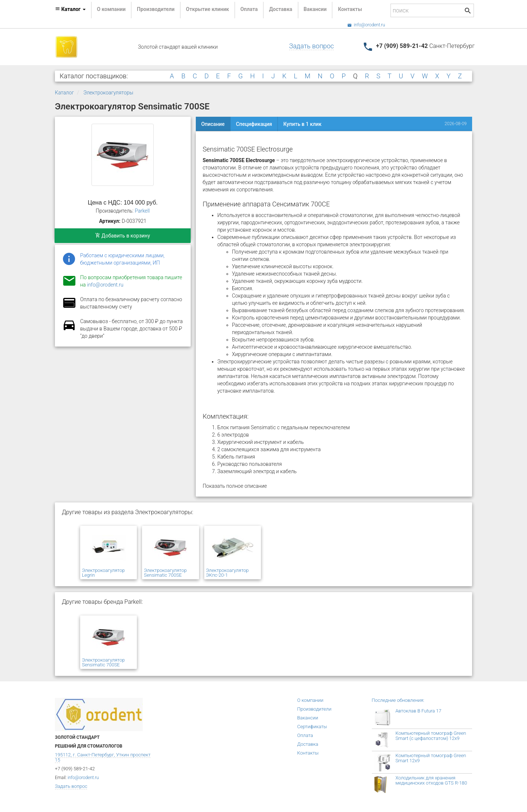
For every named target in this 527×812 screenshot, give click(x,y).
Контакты (350, 9)
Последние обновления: (398, 700)
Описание (213, 124)
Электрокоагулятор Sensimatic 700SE (165, 573)
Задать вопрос (311, 46)
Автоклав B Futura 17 (418, 711)
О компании (111, 9)
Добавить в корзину (123, 236)
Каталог (64, 93)
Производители (156, 9)
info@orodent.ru (366, 25)
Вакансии (315, 9)
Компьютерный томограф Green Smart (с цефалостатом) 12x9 (431, 736)
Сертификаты (312, 727)
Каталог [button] (70, 9)
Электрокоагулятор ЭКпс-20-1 (227, 573)
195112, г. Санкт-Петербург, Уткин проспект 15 (103, 757)
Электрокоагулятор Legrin (103, 573)
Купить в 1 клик (302, 124)
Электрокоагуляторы (108, 93)
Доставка (281, 9)
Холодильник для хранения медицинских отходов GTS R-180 (431, 780)
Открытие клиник (208, 9)
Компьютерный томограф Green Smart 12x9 (431, 758)
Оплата (249, 9)
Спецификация (254, 124)
